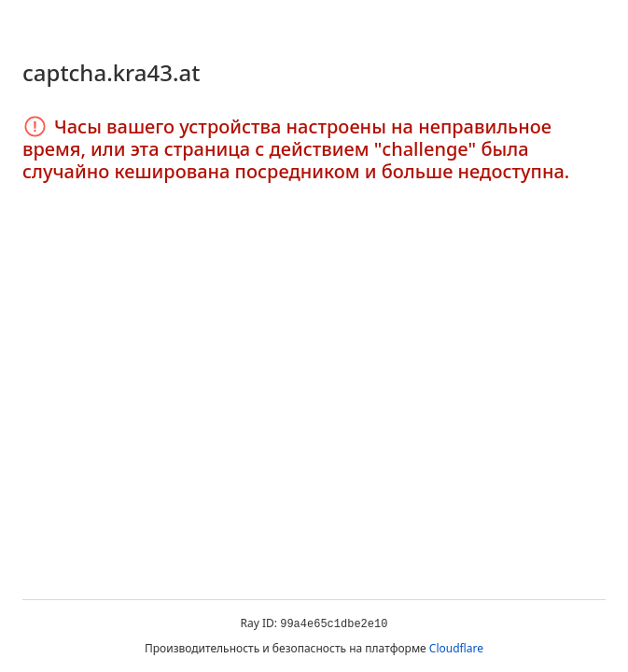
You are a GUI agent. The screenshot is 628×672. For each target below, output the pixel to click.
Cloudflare (456, 648)
